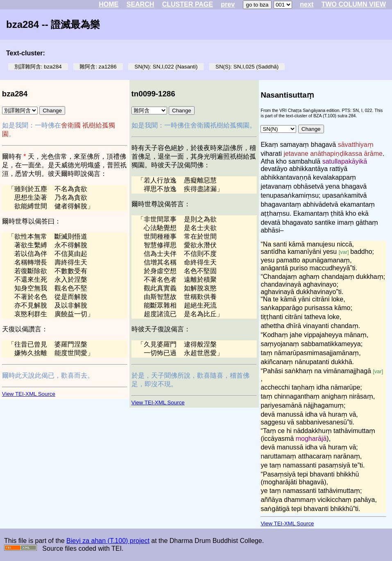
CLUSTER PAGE (188, 4)
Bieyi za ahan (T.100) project (108, 541)
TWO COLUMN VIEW (354, 4)
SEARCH (140, 4)
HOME (109, 4)
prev (228, 4)
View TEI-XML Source (29, 394)
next (307, 4)
